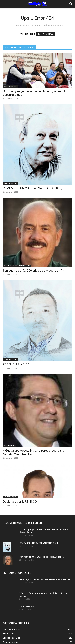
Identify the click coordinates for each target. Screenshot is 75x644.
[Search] (71, 4)
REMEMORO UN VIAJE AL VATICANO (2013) (33, 188)
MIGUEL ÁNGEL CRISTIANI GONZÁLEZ (17, 266)
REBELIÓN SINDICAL (17, 364)
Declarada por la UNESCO (20, 502)
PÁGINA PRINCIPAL (45, 34)
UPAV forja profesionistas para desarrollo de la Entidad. (46, 579)
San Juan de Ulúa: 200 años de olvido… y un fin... (35, 271)
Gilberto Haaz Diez (11, 183)
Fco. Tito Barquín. (10, 497)
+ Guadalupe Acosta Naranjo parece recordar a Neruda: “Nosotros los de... (34, 452)
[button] (5, 4)
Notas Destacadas (10, 86)
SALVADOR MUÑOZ (11, 360)
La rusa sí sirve (27, 607)
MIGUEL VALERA (9, 446)
